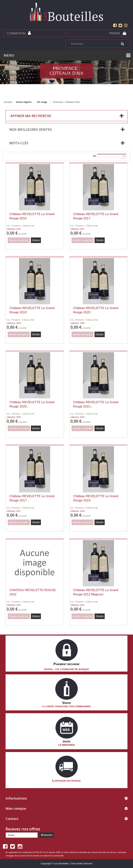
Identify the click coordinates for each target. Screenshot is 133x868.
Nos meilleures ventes (31, 129)
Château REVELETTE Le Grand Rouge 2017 (96, 216)
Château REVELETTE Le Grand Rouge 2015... (96, 404)
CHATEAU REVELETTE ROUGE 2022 (33, 592)
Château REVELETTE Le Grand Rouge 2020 (96, 310)
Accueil (8, 102)
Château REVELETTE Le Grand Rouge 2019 (32, 310)
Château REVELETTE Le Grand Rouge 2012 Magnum (96, 592)
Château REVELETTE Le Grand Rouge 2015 (32, 216)
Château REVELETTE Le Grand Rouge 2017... (32, 498)
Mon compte (16, 808)
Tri (95, 156)
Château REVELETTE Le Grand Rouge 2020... (32, 404)
